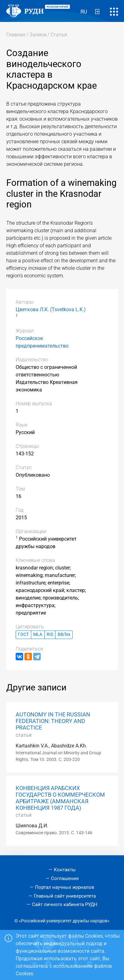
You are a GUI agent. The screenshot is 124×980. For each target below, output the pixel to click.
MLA (38, 634)
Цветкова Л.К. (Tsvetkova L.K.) (51, 309)
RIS (50, 634)
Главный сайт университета (65, 896)
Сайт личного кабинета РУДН (65, 904)
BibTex (64, 634)
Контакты (65, 870)
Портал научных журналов (65, 887)
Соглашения (65, 878)
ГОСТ (23, 634)
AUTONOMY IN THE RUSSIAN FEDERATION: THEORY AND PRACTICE (53, 721)
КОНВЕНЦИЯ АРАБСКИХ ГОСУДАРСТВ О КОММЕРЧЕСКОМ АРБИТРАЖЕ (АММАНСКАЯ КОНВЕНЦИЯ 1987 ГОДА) (60, 798)
